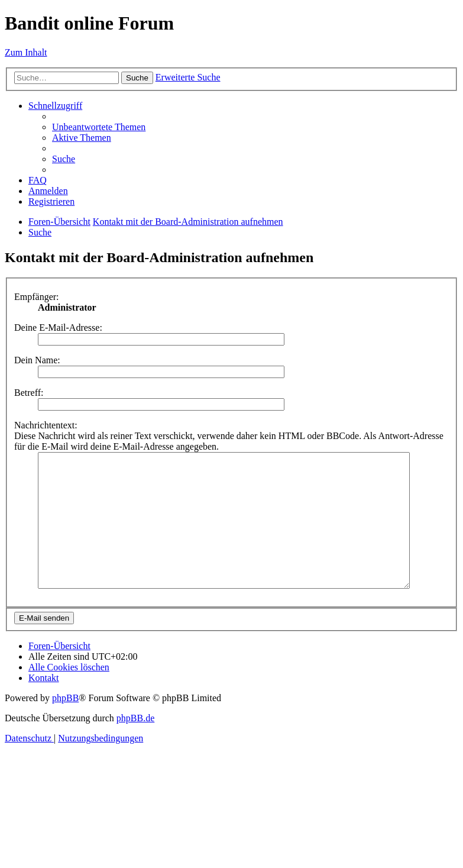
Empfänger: (37, 297)
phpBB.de (135, 745)
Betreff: (29, 393)
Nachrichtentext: (46, 425)
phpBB (65, 725)
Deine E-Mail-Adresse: (58, 327)
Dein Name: (37, 360)
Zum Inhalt (26, 52)
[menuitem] (99, 127)
